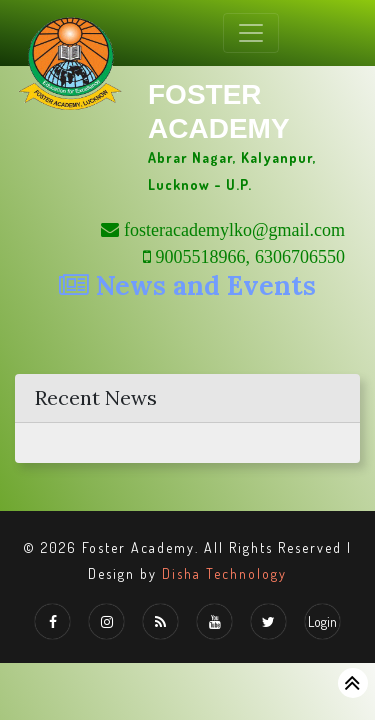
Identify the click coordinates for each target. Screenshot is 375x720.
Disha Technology (224, 573)
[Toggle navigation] (251, 33)
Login (322, 621)
